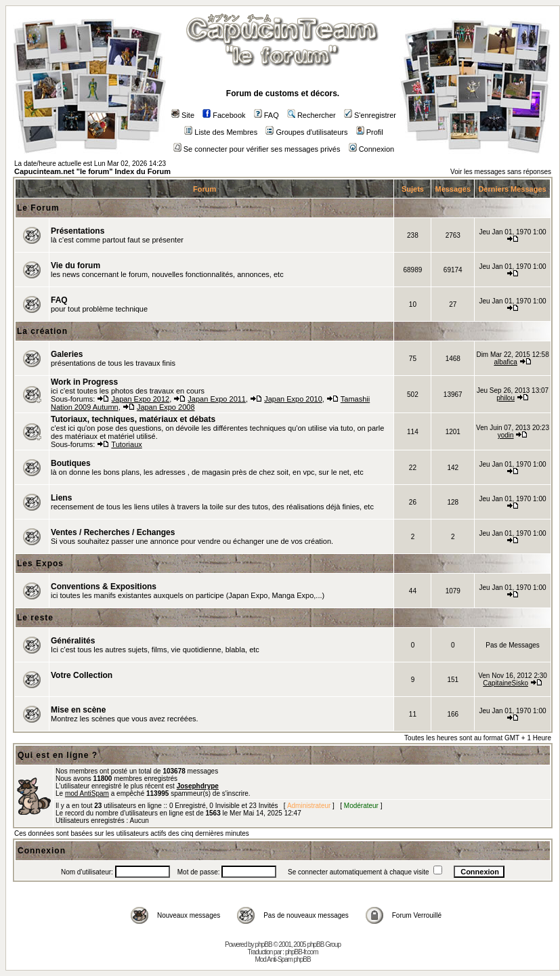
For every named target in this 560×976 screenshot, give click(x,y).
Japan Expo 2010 (293, 399)
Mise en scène (78, 710)
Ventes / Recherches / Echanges (113, 532)
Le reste (35, 618)
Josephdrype (198, 786)
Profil (370, 132)
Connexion (372, 149)
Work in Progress (84, 382)
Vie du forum (76, 266)
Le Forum (38, 208)
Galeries (67, 354)
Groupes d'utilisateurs (306, 132)
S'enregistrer (370, 115)
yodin (506, 435)
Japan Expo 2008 (166, 407)
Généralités (73, 641)
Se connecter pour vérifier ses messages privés (257, 149)
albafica (505, 362)
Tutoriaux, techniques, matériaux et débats (133, 419)
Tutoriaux (126, 444)
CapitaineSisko (505, 683)
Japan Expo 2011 (217, 399)
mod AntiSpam (87, 793)
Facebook (224, 115)
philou (505, 398)
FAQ (266, 115)
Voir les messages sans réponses (501, 172)
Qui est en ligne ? (58, 755)
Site (183, 115)
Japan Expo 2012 (141, 399)
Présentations (78, 231)
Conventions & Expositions (104, 587)
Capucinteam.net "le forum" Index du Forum (92, 171)
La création (42, 331)
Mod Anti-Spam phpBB (282, 959)
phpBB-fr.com (302, 952)
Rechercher (311, 115)
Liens (61, 498)
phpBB (264, 945)
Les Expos (40, 564)
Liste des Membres (221, 132)
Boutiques (71, 463)
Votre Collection (82, 675)
